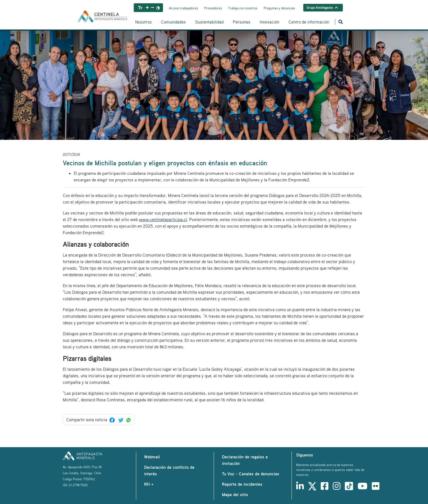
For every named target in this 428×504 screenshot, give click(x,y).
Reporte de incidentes (242, 484)
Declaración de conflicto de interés (169, 470)
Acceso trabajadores (183, 8)
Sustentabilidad (209, 22)
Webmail (152, 457)
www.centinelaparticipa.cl (163, 219)
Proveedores (213, 8)
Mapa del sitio (235, 494)
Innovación (269, 22)
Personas (242, 22)
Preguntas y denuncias (279, 8)
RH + (149, 484)
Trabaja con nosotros (243, 8)
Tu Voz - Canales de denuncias (251, 474)
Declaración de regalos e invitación (245, 460)
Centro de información (309, 22)
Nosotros (143, 22)
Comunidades (173, 22)
